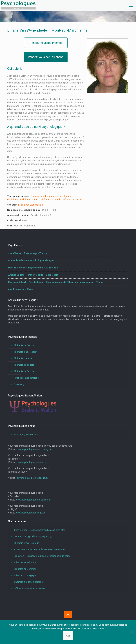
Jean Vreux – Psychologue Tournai (28, 253)
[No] (131, 632)
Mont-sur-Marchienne (52, 196)
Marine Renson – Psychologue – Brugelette (33, 268)
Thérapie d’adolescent (26, 352)
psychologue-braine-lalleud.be (33, 478)
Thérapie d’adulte (31, 199)
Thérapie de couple (51, 199)
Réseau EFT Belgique (25, 562)
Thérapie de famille (24, 371)
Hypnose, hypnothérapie (27, 378)
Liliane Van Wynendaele (30, 205)
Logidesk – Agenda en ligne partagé (33, 536)
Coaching (19, 384)
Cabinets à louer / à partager (29, 582)
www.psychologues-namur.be (31, 462)
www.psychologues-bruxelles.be (33, 500)
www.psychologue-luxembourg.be (34, 449)
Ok (68, 636)
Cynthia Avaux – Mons (21, 289)
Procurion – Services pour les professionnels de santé (42, 556)
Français (35, 196)
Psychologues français (26, 434)
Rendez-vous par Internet (46, 43)
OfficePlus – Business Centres (30, 588)
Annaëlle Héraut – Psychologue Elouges (31, 260)
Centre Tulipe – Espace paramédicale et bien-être (39, 530)
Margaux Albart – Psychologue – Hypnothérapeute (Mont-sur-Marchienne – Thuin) (56, 282)
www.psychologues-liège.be (31, 513)
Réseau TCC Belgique (25, 575)
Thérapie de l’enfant (72, 199)
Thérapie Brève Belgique (27, 543)
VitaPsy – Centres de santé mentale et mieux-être (39, 549)
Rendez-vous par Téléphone (46, 57)
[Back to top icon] (68, 615)
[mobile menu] (131, 5)
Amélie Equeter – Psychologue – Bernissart (33, 275)
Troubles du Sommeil (25, 569)
